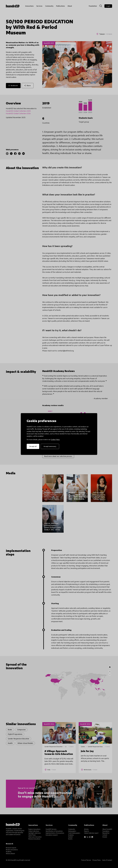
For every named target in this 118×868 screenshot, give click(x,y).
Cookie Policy (55, 440)
